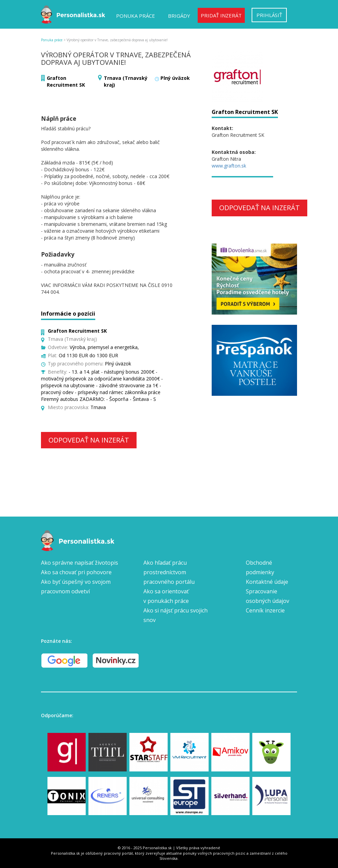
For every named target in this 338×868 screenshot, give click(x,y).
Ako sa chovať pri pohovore (76, 572)
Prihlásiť (269, 15)
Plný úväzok (175, 78)
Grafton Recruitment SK (66, 81)
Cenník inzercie (265, 610)
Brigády (179, 16)
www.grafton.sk (229, 166)
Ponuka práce (136, 16)
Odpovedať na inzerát (89, 440)
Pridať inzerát (221, 15)
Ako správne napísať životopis (80, 563)
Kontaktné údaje (267, 582)
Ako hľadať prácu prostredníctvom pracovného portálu (169, 572)
